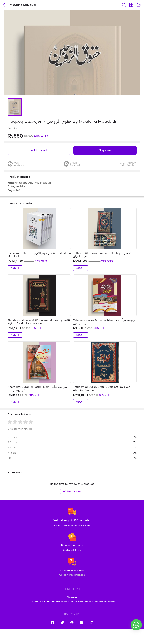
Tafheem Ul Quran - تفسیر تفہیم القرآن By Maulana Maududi (39, 255)
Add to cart (39, 150)
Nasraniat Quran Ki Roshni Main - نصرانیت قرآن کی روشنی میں (38, 389)
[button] (15, 107)
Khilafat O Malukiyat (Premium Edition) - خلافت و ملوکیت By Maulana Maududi (39, 322)
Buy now (105, 150)
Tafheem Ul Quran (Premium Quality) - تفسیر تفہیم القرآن (102, 255)
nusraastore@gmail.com (72, 575)
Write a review (72, 491)
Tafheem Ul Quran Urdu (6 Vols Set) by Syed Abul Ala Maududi (102, 389)
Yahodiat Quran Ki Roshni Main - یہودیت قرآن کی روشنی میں (104, 322)
